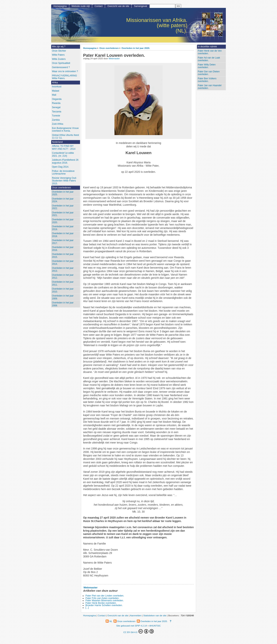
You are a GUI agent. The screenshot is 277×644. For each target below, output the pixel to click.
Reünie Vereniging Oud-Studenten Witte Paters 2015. (64, 181)
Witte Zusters (59, 59)
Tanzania (57, 112)
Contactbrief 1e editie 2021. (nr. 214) (63, 154)
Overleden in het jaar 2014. (63, 263)
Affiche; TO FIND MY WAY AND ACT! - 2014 (64, 147)
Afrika (55, 83)
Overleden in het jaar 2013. (63, 269)
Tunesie (56, 116)
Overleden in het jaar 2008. (63, 304)
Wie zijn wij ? (59, 47)
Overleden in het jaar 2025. (63, 193)
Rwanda (56, 103)
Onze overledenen (109, 48)
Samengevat (141, 6)
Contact (99, 6)
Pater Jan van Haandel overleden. (210, 87)
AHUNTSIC (155, 626)
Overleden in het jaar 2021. (63, 214)
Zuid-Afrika (58, 124)
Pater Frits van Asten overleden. (102, 598)
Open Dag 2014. (60, 167)
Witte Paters (58, 55)
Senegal (56, 107)
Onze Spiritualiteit (61, 63)
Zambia (56, 120)
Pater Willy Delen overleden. (207, 66)
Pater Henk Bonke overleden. (101, 603)
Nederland (57, 142)
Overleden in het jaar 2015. (63, 256)
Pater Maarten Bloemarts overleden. (105, 601)
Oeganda (57, 99)
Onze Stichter (59, 51)
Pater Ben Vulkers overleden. (207, 80)
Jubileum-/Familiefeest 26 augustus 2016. (65, 161)
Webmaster (114, 58)
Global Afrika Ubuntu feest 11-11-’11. (65, 137)
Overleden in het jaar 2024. (63, 200)
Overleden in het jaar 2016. (63, 249)
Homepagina (90, 48)
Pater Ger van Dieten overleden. (209, 73)
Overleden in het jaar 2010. (63, 290)
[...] (87, 608)
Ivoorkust (57, 87)
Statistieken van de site (155, 615)
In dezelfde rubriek (207, 47)
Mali (54, 95)
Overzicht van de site (118, 6)
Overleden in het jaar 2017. (63, 242)
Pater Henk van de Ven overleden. (210, 52)
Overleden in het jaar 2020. (136, 48)
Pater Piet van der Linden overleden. (105, 596)
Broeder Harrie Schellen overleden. (104, 605)
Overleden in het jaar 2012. (63, 276)
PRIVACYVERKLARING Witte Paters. (64, 77)
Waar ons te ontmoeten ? (65, 71)
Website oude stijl (81, 6)
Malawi (56, 91)
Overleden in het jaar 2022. (63, 207)
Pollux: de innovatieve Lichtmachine (63, 172)
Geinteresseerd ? (61, 67)
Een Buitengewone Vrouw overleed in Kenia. (65, 130)
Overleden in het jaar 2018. (63, 235)
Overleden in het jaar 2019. (63, 228)
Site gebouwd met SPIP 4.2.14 (131, 626)
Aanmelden (136, 615)
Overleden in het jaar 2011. (63, 283)
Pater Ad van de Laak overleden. (209, 59)
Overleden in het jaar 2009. (63, 297)
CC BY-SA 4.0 (138, 631)
